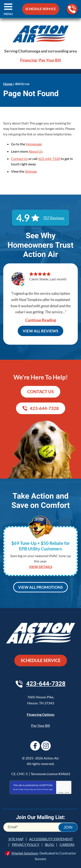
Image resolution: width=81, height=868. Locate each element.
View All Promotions (40, 587)
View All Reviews (40, 331)
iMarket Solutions (25, 853)
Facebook (35, 746)
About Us (36, 151)
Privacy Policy (29, 789)
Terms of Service (43, 789)
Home (8, 84)
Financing (28, 60)
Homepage (34, 144)
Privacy (61, 792)
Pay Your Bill (50, 60)
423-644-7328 (72, 9)
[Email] (40, 827)
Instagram (46, 746)
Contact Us (19, 159)
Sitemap (31, 171)
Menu (8, 14)
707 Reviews (54, 218)
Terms (67, 792)
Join (68, 827)
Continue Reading (41, 320)
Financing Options (41, 714)
